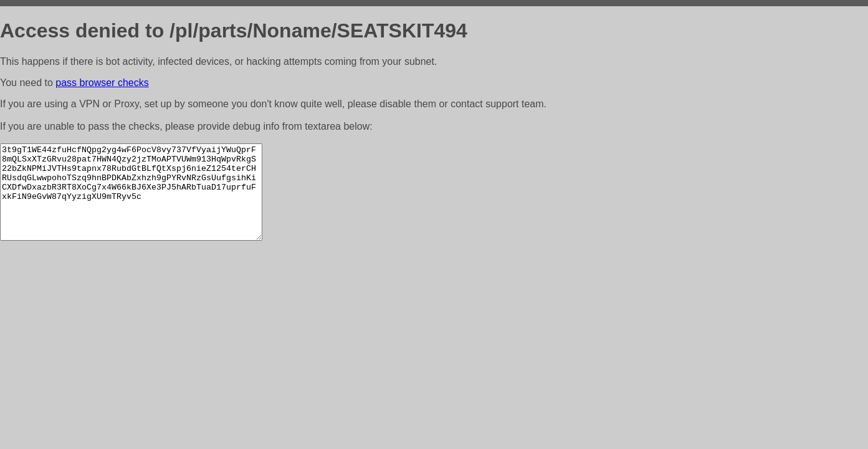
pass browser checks (102, 83)
